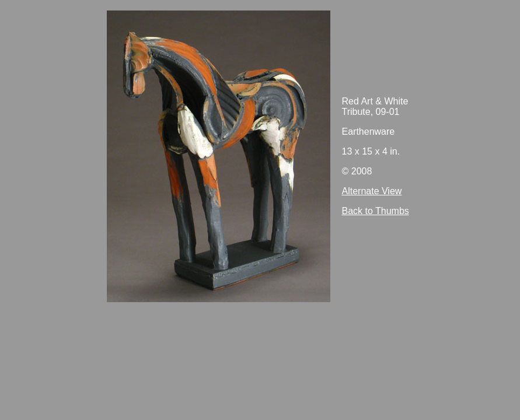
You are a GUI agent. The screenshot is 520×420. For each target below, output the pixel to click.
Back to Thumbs (376, 211)
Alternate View (372, 191)
